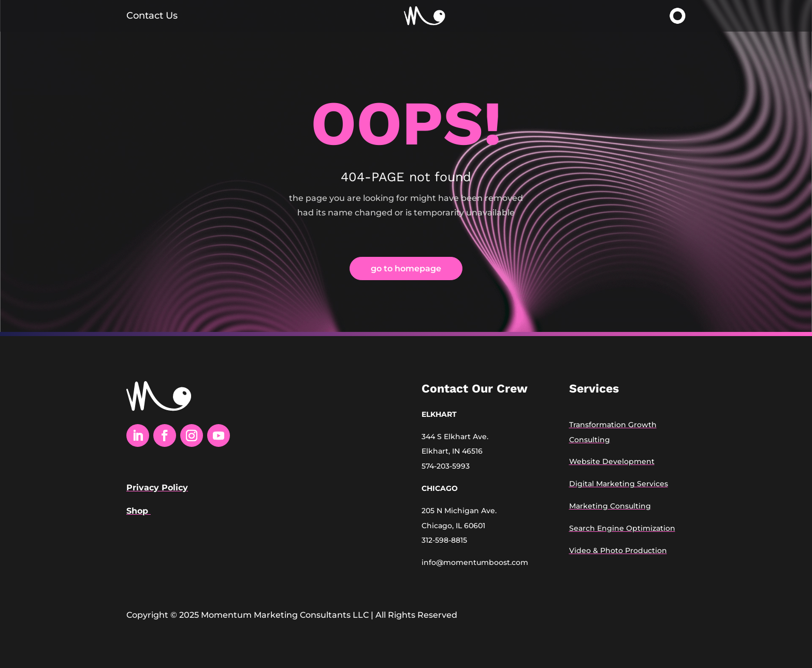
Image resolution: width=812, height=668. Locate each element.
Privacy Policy (157, 488)
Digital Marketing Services (619, 484)
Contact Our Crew (475, 389)
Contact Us (152, 16)
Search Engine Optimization (622, 528)
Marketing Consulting (610, 506)
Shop (139, 511)
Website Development (612, 461)
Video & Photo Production (618, 550)
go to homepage (406, 268)
